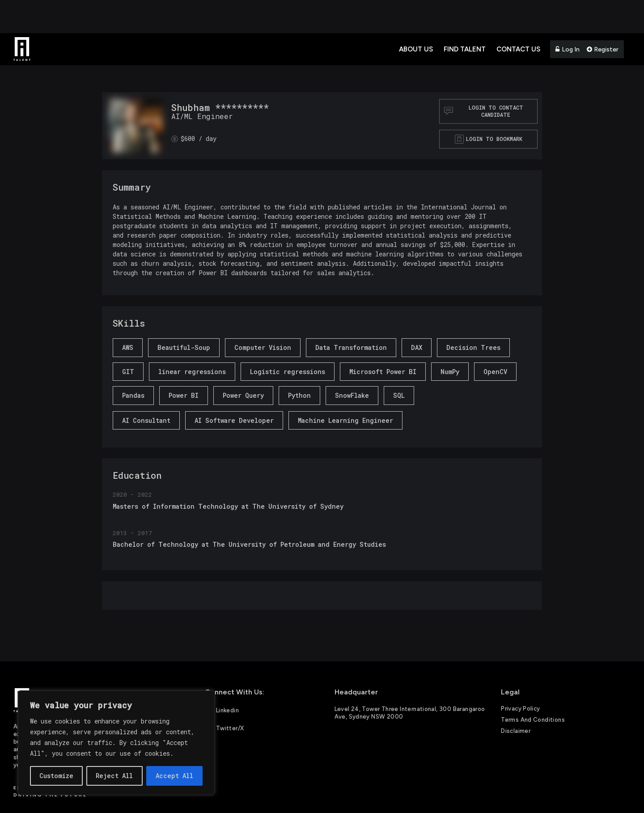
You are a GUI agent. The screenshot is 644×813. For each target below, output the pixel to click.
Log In (568, 49)
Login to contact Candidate (484, 111)
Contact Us (518, 49)
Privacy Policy (520, 709)
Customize (56, 776)
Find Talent (465, 49)
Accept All (174, 776)
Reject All (114, 776)
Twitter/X (225, 728)
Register (603, 49)
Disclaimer (516, 731)
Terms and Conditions (533, 720)
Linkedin (222, 710)
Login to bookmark (494, 139)
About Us (416, 49)
